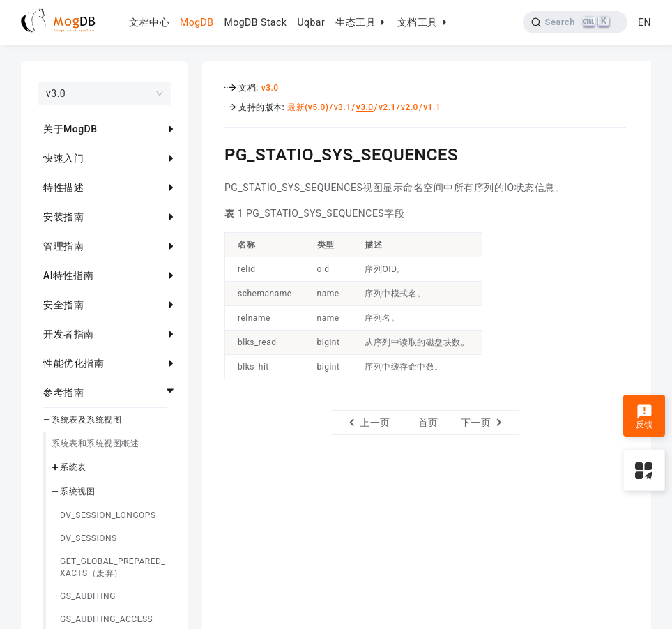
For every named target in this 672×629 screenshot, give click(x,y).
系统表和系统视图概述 (95, 444)
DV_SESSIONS (89, 538)
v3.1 (343, 107)
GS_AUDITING (88, 596)
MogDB (197, 22)
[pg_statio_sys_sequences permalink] (214, 153)
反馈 (644, 417)
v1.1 (432, 107)
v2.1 (387, 107)
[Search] (575, 22)
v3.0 (270, 88)
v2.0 (410, 107)
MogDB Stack (255, 22)
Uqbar (311, 22)
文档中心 (149, 22)
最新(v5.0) (308, 107)
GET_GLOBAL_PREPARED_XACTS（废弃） (113, 567)
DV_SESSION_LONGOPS (108, 515)
